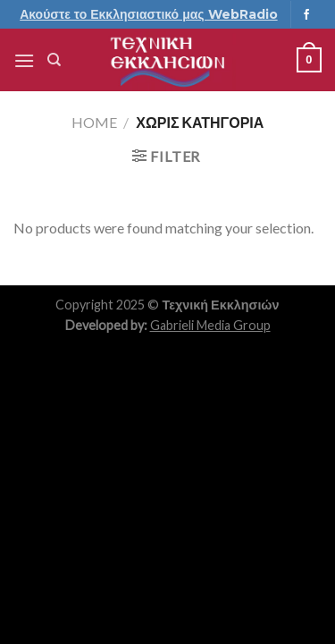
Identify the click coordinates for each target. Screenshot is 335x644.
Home (94, 122)
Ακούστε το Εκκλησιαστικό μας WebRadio (148, 14)
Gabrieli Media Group (210, 325)
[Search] (54, 60)
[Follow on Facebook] (306, 15)
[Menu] (24, 60)
